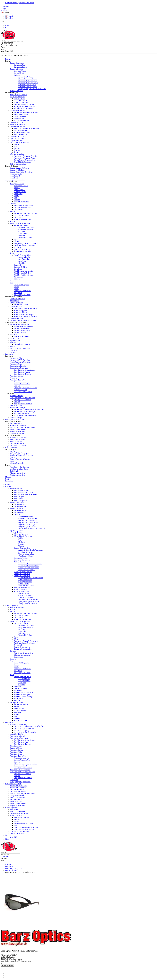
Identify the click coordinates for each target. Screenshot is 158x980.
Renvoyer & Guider (17, 184)
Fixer (12, 283)
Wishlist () (5, 10)
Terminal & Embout (26, 237)
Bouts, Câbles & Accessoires (20, 223)
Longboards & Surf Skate (19, 469)
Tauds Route (14, 178)
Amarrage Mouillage (17, 607)
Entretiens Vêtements (22, 414)
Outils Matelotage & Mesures (24, 245)
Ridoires (17, 279)
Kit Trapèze (23, 233)
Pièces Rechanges (16, 532)
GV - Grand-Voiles (21, 101)
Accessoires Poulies (21, 186)
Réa (15, 198)
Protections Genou (16, 376)
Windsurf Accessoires (17, 473)
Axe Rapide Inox (24, 259)
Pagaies (12, 457)
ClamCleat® (18, 217)
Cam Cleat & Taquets (22, 215)
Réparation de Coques (22, 328)
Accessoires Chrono (21, 305)
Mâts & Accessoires (17, 154)
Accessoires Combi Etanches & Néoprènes (29, 410)
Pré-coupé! (18, 247)
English (9, 18)
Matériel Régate (15, 340)
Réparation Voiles (20, 332)
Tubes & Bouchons (16, 140)
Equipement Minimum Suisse (20, 348)
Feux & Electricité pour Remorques (22, 427)
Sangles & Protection (17, 431)
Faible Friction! (20, 190)
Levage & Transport (17, 433)
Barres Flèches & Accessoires (25, 160)
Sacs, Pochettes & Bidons (23, 404)
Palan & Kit (18, 194)
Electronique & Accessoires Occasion (23, 320)
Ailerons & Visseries (17, 463)
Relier (12, 253)
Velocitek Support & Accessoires (26, 316)
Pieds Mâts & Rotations (22, 162)
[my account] (5, 857)
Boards (12, 451)
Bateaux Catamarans (17, 63)
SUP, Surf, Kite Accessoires (19, 453)
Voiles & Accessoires (17, 97)
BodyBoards (14, 471)
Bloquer (13, 212)
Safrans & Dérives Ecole (27, 85)
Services (8, 835)
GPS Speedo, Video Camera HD (25, 309)
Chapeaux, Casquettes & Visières (26, 388)
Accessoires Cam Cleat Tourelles (26, 214)
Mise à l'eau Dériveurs (18, 439)
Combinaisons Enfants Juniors (25, 370)
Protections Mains (16, 358)
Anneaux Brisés (24, 257)
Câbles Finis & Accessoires (19, 142)
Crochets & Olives (21, 267)
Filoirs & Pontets (20, 192)
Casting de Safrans (21, 116)
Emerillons (18, 269)
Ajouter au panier (7, 965)
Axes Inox (22, 261)
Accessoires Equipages (18, 408)
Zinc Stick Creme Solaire (23, 392)
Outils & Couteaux (16, 318)
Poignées (22, 235)
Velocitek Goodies (21, 313)
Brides (16, 144)
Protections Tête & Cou (18, 380)
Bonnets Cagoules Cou (22, 384)
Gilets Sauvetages (16, 417)
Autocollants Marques (22, 344)
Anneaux (17, 188)
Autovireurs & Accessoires (23, 206)
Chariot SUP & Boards (18, 445)
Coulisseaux (18, 210)
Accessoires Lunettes (22, 382)
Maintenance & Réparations (20, 324)
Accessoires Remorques (18, 425)
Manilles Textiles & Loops (23, 275)
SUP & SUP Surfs (16, 815)
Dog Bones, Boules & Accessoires (26, 243)
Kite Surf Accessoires (17, 475)
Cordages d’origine (16, 122)
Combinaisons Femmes (22, 372)
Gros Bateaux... (15, 334)
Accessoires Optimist (26, 77)
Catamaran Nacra (20, 65)
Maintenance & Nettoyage (23, 326)
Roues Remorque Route (18, 429)
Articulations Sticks (21, 114)
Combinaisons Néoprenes (19, 368)
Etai (15, 146)
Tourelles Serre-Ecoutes (22, 219)
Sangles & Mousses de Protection (21, 455)
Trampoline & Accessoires (23, 109)
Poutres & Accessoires (18, 136)
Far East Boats (19, 73)
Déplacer (13, 204)
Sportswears (14, 378)
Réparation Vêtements (22, 330)
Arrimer (13, 221)
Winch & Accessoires (22, 202)
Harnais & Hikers (16, 406)
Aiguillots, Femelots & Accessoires (26, 128)
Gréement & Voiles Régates (28, 83)
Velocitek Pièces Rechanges (24, 315)
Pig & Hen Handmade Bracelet (25, 416)
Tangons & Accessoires (18, 138)
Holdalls (17, 402)
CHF (3, 22)
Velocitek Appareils (21, 311)
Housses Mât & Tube (17, 170)
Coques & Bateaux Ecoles (28, 79)
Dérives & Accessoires (18, 164)
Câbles (16, 241)
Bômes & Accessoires (17, 124)
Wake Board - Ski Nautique (19, 467)
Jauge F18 (13, 837)
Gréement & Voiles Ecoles (28, 81)
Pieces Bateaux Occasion (18, 95)
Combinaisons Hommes (22, 374)
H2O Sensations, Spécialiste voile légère (20, 3)
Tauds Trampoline (16, 174)
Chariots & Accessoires (22, 208)
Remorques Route (16, 423)
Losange (17, 150)
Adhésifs (13, 342)
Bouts (16, 239)
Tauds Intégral (15, 176)
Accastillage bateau (12, 605)
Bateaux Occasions (16, 91)
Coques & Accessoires (18, 126)
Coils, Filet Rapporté (21, 285)
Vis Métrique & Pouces (22, 295)
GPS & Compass (16, 307)
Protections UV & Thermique (20, 360)
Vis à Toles (18, 293)
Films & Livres (15, 338)
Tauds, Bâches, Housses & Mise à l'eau (32, 89)
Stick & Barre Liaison (22, 120)
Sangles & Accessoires (22, 249)
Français (5, 12)
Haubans (17, 148)
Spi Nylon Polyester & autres (24, 107)
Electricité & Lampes (22, 336)
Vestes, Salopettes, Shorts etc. (20, 362)
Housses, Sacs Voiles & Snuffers (21, 172)
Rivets (16, 289)
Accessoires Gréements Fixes (24, 158)
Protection (13, 352)
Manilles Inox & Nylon (22, 273)
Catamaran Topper (21, 67)
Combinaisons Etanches (18, 366)
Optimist (17, 75)
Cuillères (22, 231)
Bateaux (8, 487)
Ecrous (16, 287)
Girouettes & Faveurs (17, 299)
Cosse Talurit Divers (26, 229)
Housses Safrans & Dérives (19, 168)
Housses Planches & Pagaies (20, 459)
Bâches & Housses (16, 489)
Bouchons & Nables (21, 130)
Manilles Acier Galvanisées (24, 271)
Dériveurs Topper (20, 71)
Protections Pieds (16, 364)
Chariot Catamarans (17, 443)
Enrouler (13, 281)
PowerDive (14, 350)
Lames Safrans (19, 118)
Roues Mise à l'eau (16, 441)
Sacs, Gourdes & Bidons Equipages (22, 398)
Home (7, 485)
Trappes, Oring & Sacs (22, 132)
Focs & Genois (19, 99)
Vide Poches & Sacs (21, 134)
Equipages (9, 722)
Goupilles (22, 263)
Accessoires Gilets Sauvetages (25, 412)
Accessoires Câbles (21, 225)
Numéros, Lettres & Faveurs (24, 105)
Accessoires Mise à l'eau (18, 437)
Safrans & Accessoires (18, 111)
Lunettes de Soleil (20, 390)
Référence (5, 955)
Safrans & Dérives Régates (28, 87)
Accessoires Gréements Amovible (26, 156)
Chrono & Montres (16, 303)
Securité (13, 346)
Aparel (12, 461)
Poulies (17, 196)
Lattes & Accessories (21, 103)
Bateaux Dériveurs (16, 69)
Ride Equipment (11, 807)
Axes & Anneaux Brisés (22, 255)
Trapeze (17, 152)
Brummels (18, 265)
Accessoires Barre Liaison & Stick (26, 113)
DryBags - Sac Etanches (23, 400)
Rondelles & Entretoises (23, 291)
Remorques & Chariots (13, 784)
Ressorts (17, 200)
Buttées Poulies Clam (26, 227)
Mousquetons (19, 277)
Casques (17, 386)
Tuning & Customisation (23, 251)
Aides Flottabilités (16, 396)
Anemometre (14, 301)
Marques (8, 839)
